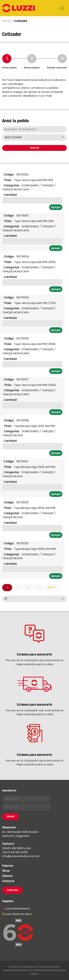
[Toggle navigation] (62, 8)
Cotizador (12, 890)
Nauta (34, 974)
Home (6, 21)
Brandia (40, 970)
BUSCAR (35, 148)
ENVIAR (11, 817)
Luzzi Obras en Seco (17, 914)
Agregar (56, 207)
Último (52, 587)
